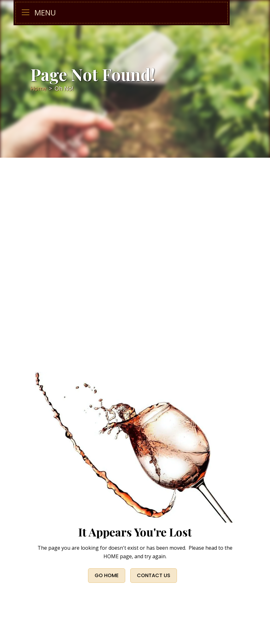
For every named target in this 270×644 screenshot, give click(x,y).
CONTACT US (154, 575)
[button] (28, 13)
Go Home (107, 575)
